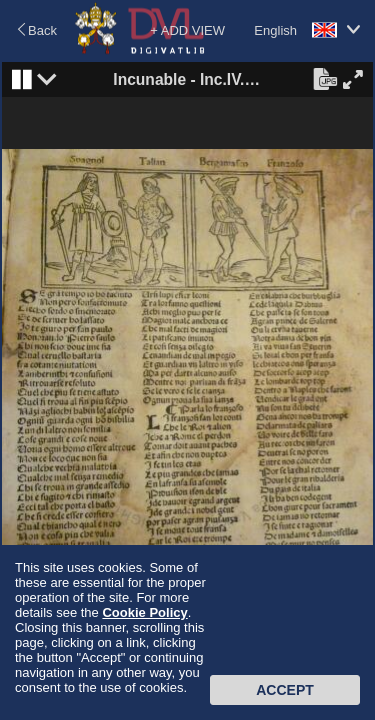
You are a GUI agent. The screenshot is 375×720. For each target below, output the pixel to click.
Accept (285, 690)
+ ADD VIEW (187, 30)
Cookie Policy (144, 612)
